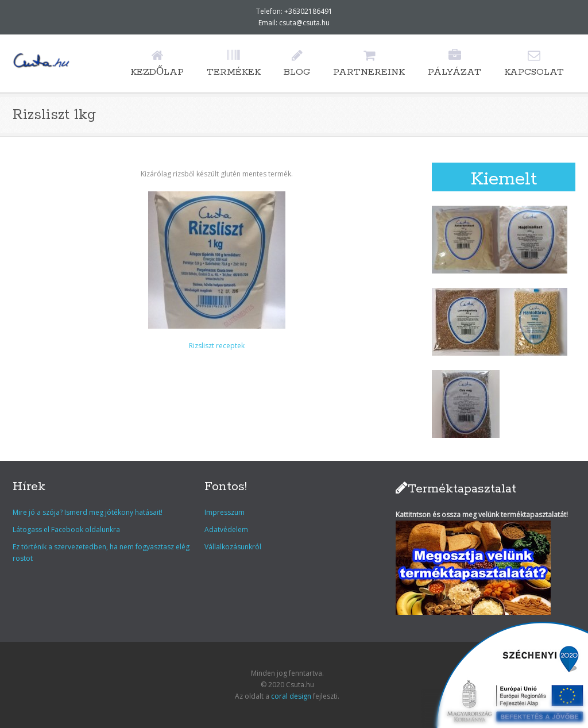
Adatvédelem (226, 529)
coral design (291, 696)
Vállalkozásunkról (233, 547)
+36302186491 (308, 11)
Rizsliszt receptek (217, 346)
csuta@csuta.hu (304, 23)
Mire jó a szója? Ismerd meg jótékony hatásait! (88, 512)
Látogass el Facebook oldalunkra (66, 529)
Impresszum (225, 512)
